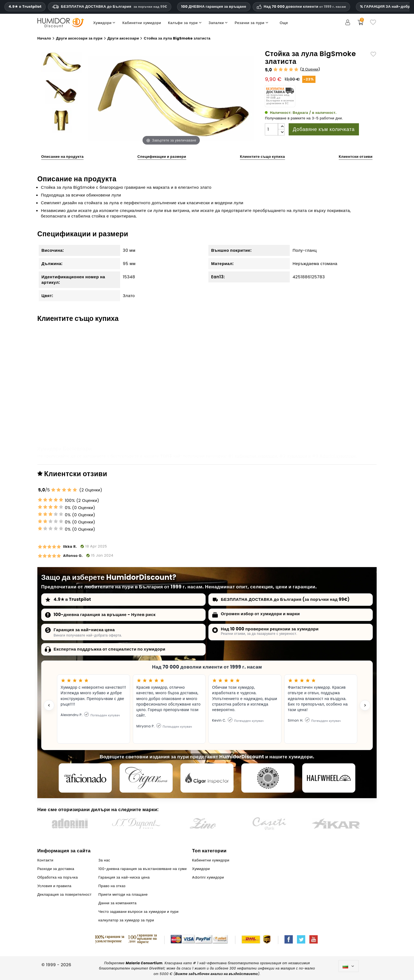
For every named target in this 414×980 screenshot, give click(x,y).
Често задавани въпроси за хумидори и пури (138, 912)
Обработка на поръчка (58, 877)
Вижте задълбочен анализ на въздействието (217, 974)
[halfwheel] (329, 778)
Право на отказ (112, 886)
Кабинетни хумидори (256, 456)
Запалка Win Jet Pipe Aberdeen (332, 407)
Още (284, 23)
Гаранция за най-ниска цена (84, 630)
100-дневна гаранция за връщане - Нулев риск (105, 615)
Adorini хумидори (338, 456)
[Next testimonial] (365, 705)
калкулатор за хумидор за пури (126, 920)
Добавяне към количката (324, 129)
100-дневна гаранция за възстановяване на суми (142, 869)
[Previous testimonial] (49, 705)
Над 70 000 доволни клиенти (305, 7)
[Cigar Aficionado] (85, 778)
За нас (104, 860)
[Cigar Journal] (146, 778)
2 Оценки (310, 69)
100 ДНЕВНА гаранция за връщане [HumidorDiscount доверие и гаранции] (214, 6)
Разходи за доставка (56, 869)
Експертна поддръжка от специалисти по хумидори (110, 649)
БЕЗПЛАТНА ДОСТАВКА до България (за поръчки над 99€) (285, 599)
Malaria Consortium (144, 963)
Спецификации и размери (162, 157)
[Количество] (271, 129)
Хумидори (297, 456)
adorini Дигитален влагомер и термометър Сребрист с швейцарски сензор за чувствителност (163, 413)
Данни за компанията (117, 903)
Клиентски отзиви (356, 157)
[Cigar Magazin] (268, 778)
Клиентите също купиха (262, 157)
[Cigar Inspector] (207, 778)
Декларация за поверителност (64, 894)
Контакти (45, 860)
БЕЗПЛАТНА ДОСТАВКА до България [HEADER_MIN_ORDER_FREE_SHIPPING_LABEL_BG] (110, 6)
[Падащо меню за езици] (349, 966)
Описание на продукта (63, 157)
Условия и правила (54, 886)
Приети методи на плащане (123, 894)
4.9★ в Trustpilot (25, 7)
